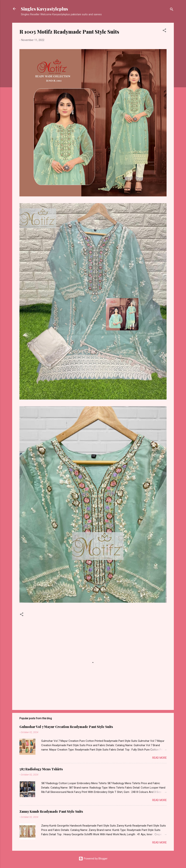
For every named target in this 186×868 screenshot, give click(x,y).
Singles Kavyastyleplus (44, 9)
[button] (164, 31)
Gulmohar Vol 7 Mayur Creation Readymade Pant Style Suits (66, 727)
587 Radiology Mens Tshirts (41, 769)
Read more (159, 758)
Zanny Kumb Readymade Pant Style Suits (51, 811)
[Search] (172, 10)
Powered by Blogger (93, 859)
